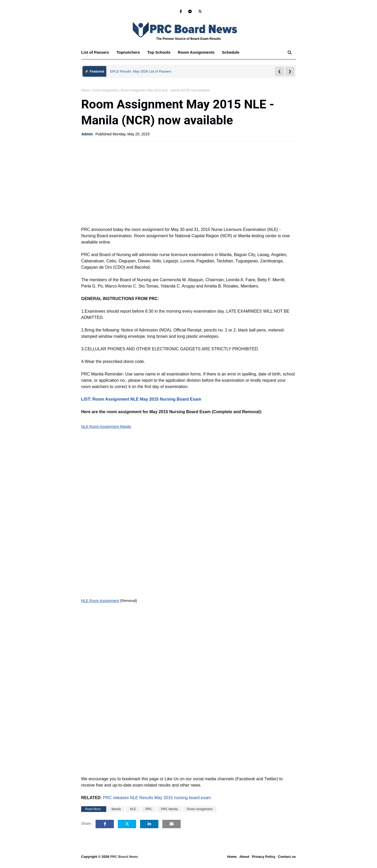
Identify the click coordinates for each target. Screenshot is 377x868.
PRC (149, 809)
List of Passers (95, 52)
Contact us (287, 857)
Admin (87, 134)
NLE (133, 809)
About (244, 857)
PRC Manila (169, 809)
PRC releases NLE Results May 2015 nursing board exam (157, 798)
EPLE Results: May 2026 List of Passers (141, 71)
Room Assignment (105, 90)
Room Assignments (196, 52)
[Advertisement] (188, 184)
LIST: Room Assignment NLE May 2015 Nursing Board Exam (141, 399)
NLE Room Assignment (100, 601)
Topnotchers (128, 52)
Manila (116, 809)
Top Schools (159, 52)
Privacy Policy (264, 857)
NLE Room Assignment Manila (106, 427)
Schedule (231, 52)
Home (85, 90)
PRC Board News (124, 857)
